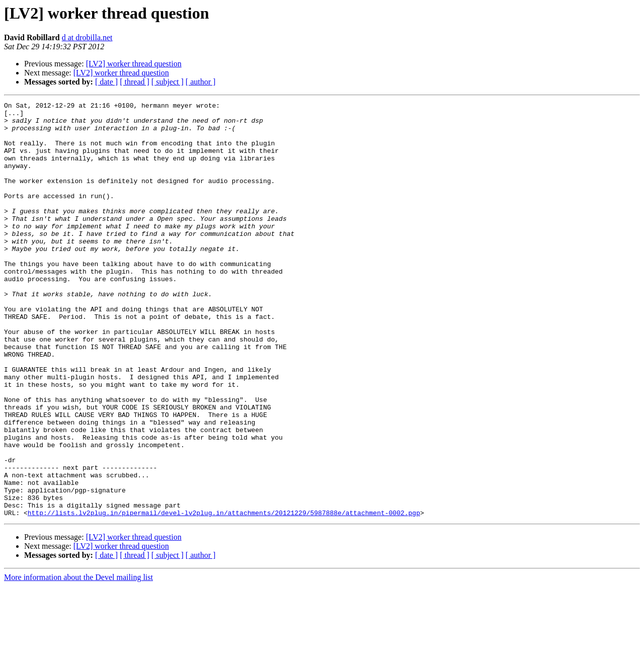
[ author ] (201, 82)
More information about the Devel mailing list (78, 660)
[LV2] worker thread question (134, 64)
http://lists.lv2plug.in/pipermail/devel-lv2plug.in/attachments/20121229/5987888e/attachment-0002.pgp (224, 596)
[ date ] (106, 82)
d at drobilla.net (87, 37)
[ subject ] (168, 82)
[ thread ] (135, 82)
